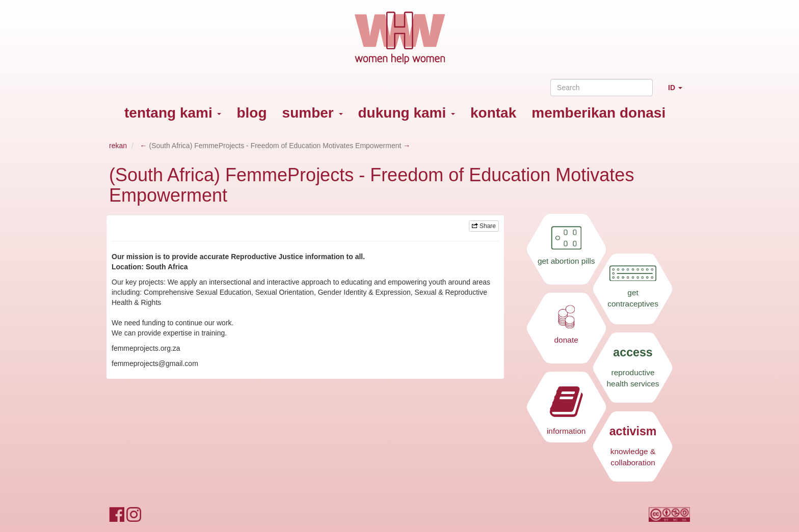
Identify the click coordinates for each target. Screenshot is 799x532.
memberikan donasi (598, 113)
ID (679, 92)
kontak (493, 113)
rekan (118, 146)
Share (484, 226)
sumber (313, 113)
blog (251, 113)
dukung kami (407, 113)
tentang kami (173, 113)
